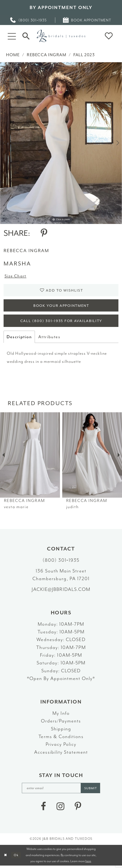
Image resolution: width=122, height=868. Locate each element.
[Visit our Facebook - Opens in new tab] (43, 809)
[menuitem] (29, 20)
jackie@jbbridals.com (61, 591)
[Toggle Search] (26, 36)
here (88, 863)
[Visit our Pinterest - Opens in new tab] (78, 809)
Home (13, 55)
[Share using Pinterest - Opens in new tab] (44, 233)
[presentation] (30, 457)
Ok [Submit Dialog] (17, 857)
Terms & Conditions (61, 738)
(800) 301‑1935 (61, 562)
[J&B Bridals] (61, 36)
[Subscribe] (92, 790)
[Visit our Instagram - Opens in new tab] (60, 809)
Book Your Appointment (61, 307)
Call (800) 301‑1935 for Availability (61, 323)
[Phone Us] (29, 20)
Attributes (49, 339)
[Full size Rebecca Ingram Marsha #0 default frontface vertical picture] (61, 143)
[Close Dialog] (6, 857)
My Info (61, 715)
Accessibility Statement (61, 754)
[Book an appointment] (87, 20)
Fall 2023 (84, 55)
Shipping (61, 731)
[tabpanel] (61, 143)
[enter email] (61, 790)
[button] (12, 36)
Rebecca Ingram (46, 55)
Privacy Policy (61, 746)
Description (19, 339)
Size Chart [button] (16, 276)
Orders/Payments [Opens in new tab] (61, 723)
